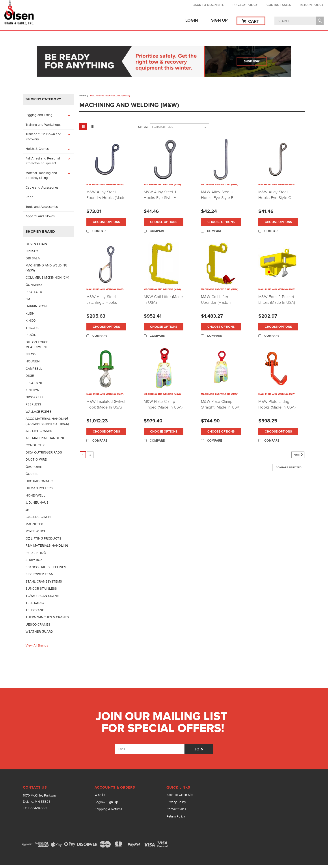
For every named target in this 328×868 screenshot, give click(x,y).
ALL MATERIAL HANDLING (46, 438)
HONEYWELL (35, 495)
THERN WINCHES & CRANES (47, 617)
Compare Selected (289, 467)
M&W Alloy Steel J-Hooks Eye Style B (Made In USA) (218, 198)
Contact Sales (279, 5)
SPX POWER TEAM (40, 574)
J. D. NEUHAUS (37, 502)
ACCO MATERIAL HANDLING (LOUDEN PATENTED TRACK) (47, 421)
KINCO (31, 321)
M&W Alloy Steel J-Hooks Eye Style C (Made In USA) (275, 198)
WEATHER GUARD (39, 632)
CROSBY (32, 251)
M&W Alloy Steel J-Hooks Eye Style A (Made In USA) (160, 198)
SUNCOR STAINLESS (41, 589)
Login (192, 20)
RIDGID (31, 335)
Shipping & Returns (108, 809)
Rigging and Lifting (39, 115)
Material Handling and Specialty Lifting (41, 175)
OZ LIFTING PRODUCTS (43, 538)
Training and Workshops (43, 125)
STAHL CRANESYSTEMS (44, 581)
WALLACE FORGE (39, 412)
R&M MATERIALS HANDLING (47, 546)
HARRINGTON (36, 306)
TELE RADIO (35, 603)
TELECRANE (35, 610)
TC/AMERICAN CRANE (42, 596)
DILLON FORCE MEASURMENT (37, 345)
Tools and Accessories (42, 207)
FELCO (31, 354)
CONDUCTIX (35, 445)
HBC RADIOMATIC (39, 481)
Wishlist (100, 795)
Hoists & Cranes (37, 149)
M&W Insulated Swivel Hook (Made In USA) (106, 404)
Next (299, 455)
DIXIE (30, 376)
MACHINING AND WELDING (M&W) (47, 268)
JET (28, 510)
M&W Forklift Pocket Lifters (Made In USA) (277, 300)
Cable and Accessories (42, 187)
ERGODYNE (34, 383)
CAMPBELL (34, 369)
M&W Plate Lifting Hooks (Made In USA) (277, 404)
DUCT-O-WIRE (36, 459)
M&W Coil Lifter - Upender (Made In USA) (217, 302)
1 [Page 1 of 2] (83, 455)
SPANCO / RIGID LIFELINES (46, 567)
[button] (164, 62)
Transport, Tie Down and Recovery (43, 137)
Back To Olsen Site (208, 5)
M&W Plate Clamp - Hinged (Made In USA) (163, 404)
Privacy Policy (245, 5)
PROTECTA (34, 292)
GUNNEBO (34, 285)
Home (83, 96)
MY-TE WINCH (36, 531)
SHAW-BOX (34, 560)
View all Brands (37, 645)
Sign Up (219, 20)
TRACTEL (33, 328)
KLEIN (30, 313)
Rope (29, 197)
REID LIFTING (36, 553)
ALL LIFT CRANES (39, 431)
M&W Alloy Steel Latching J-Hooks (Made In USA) (102, 302)
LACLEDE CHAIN (38, 517)
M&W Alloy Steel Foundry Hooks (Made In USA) (106, 198)
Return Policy (312, 5)
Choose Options (106, 222)
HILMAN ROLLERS (39, 488)
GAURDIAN (34, 467)
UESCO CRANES (38, 624)
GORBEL (32, 474)
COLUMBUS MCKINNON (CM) (47, 277)
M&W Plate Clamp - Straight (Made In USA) (221, 404)
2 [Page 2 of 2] (90, 455)
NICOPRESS (34, 397)
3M (28, 299)
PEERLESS (33, 404)
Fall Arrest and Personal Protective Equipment (43, 161)
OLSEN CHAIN (36, 244)
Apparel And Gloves (40, 216)
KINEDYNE (34, 390)
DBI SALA (33, 258)
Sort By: (143, 127)
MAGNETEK (34, 524)
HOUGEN (33, 361)
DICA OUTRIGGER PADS (44, 452)
